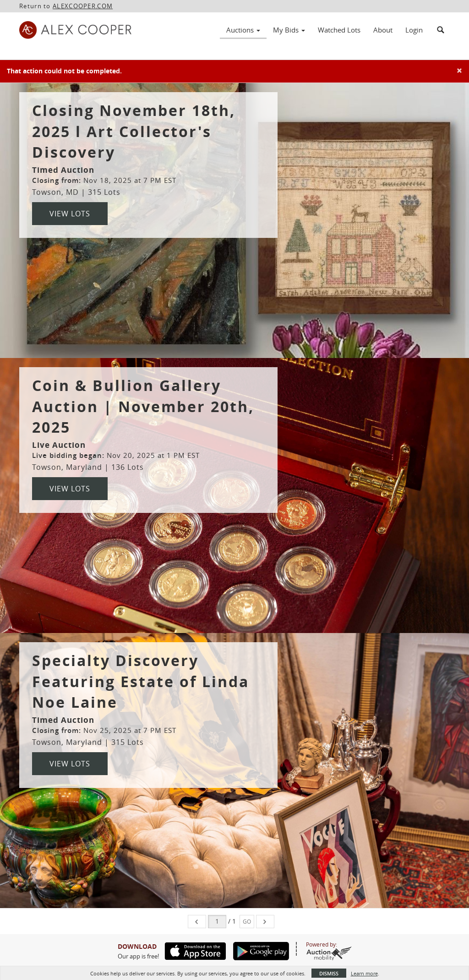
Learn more (364, 973)
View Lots (70, 214)
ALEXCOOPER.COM (83, 6)
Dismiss (329, 973)
